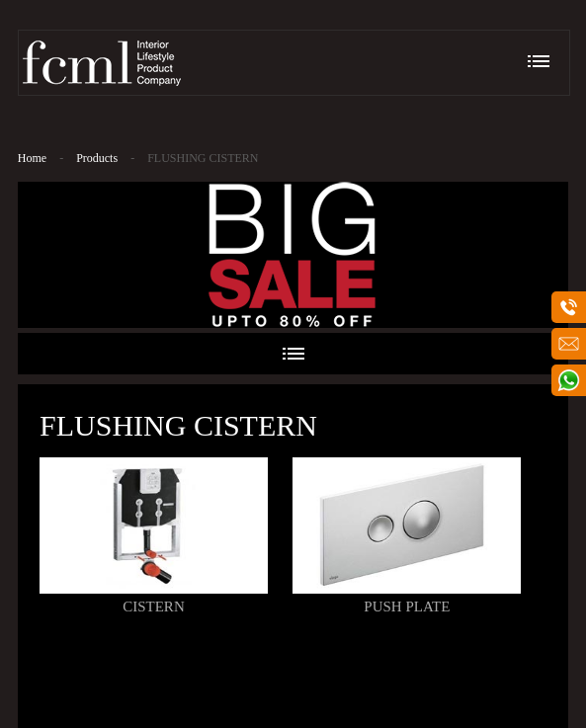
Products (97, 158)
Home (32, 158)
